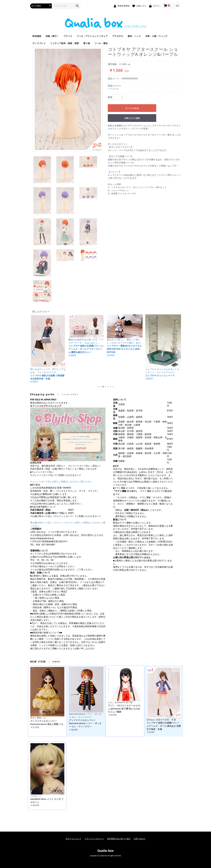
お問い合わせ (139, 839)
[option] (68, 99)
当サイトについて (73, 839)
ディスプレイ (39, 43)
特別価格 (37, 36)
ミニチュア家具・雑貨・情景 (64, 43)
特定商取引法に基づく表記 (119, 839)
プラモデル (118, 36)
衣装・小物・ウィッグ (156, 36)
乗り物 (87, 43)
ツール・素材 (101, 43)
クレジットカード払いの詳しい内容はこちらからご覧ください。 (62, 482)
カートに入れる (132, 108)
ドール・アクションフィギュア (92, 36)
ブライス (68, 36)
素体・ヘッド (134, 36)
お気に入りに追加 (132, 118)
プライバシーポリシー (94, 839)
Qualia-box (105, 851)
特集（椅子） (52, 36)
